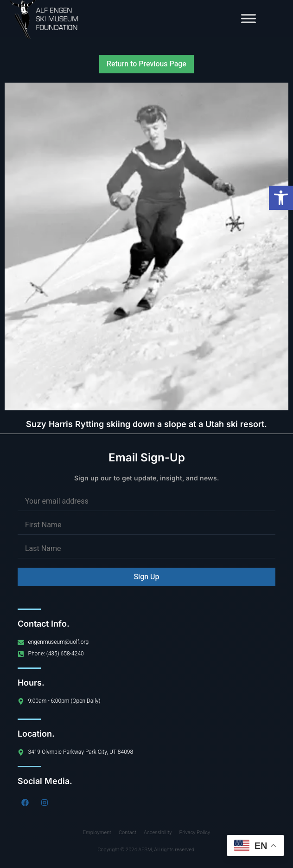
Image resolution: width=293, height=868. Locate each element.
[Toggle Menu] (248, 18)
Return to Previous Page (146, 64)
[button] (281, 198)
